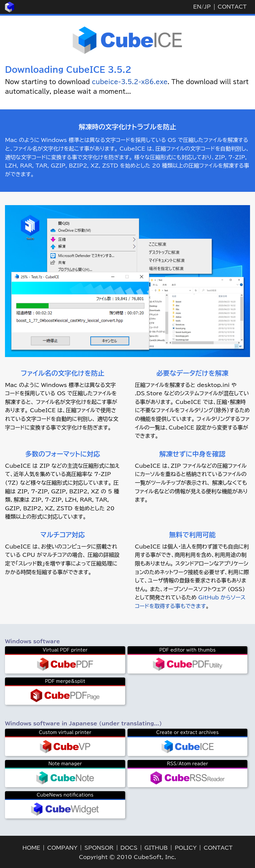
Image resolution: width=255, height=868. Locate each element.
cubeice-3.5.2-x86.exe (130, 82)
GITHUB (156, 848)
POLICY (186, 848)
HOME (32, 848)
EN (197, 7)
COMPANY (62, 848)
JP (207, 7)
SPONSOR (99, 848)
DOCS (129, 848)
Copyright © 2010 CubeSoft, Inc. (128, 857)
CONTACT (232, 7)
